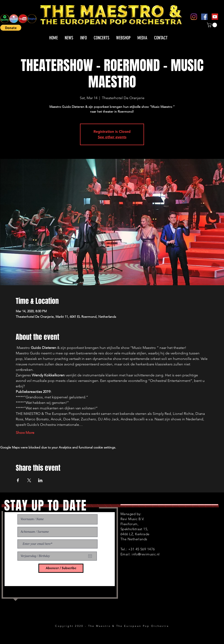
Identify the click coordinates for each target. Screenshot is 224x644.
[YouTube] (215, 17)
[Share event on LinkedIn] (40, 480)
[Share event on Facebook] (18, 480)
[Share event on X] (29, 480)
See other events (112, 137)
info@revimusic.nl (146, 554)
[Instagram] (194, 17)
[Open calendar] (90, 556)
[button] (11, 28)
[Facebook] (204, 17)
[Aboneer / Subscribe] (61, 568)
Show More (25, 433)
